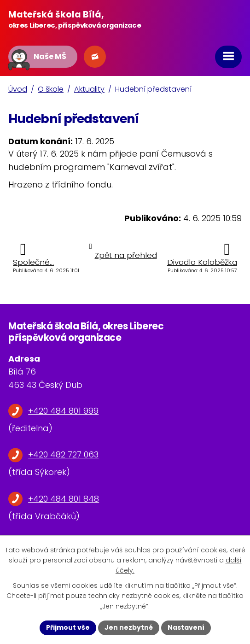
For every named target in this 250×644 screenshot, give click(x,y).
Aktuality (89, 89)
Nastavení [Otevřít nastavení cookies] (186, 627)
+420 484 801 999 (63, 411)
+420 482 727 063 (63, 454)
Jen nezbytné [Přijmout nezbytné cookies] (129, 627)
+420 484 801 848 (64, 499)
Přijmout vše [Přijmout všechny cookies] (68, 627)
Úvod (18, 89)
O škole (51, 89)
